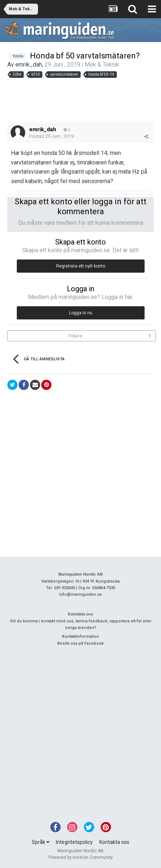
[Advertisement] (80, 100)
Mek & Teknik (102, 65)
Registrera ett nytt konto (81, 266)
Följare (75, 336)
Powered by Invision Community (81, 857)
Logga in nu (81, 313)
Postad (51, 136)
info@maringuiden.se (80, 594)
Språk (41, 842)
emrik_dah (29, 65)
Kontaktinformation (80, 636)
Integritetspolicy (74, 842)
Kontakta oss (114, 842)
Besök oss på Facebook (80, 643)
